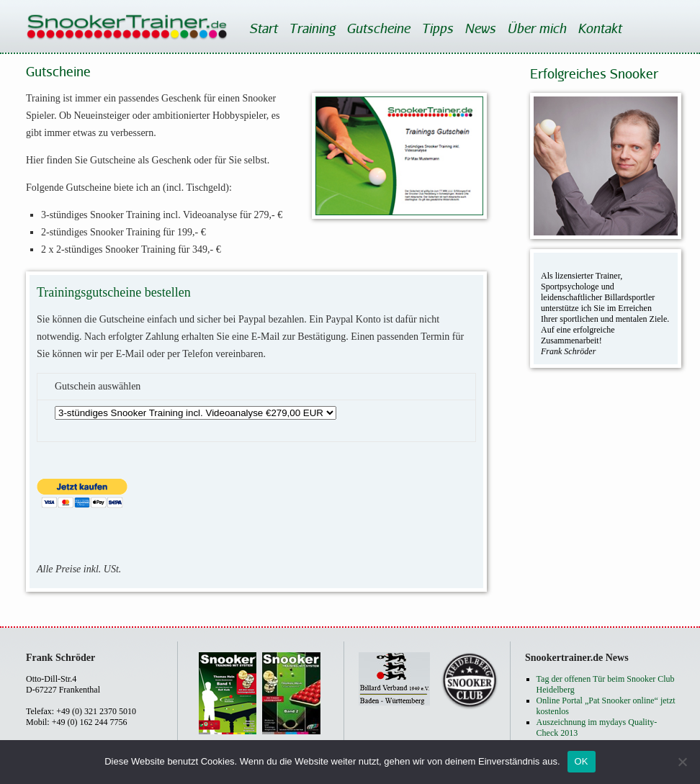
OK (582, 761)
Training (312, 28)
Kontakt (600, 28)
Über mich (537, 28)
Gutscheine (378, 28)
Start (263, 28)
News (480, 28)
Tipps (437, 28)
